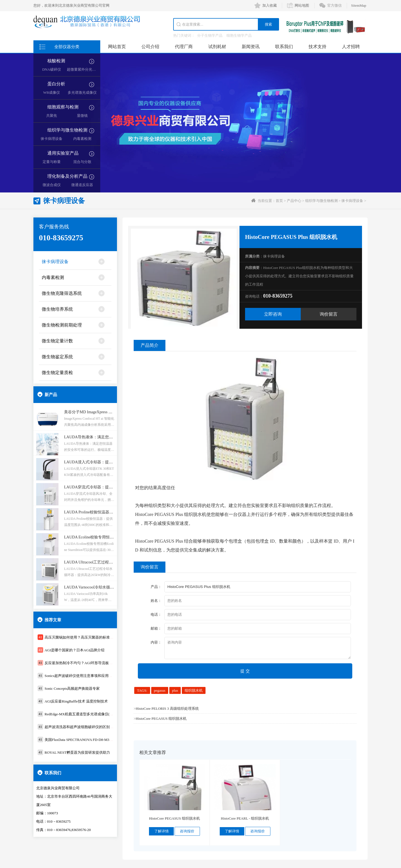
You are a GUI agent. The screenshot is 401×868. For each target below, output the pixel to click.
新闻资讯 (251, 47)
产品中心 (294, 201)
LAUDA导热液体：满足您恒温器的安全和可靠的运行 (110, 437)
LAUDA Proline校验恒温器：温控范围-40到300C (105, 512)
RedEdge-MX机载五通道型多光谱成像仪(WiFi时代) (85, 714)
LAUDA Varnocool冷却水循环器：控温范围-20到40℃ (109, 587)
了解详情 (162, 831)
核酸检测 (56, 61)
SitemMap (359, 5)
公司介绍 (150, 47)
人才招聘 (351, 47)
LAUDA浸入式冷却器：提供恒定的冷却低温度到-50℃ (110, 462)
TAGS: (142, 690)
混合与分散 (82, 162)
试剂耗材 (217, 47)
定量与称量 (52, 162)
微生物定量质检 (57, 373)
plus (175, 690)
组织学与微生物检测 (67, 130)
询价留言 (329, 314)
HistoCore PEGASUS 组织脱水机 (161, 719)
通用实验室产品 (63, 153)
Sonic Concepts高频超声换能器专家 (72, 688)
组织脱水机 (194, 690)
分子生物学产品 (210, 35)
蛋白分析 (56, 84)
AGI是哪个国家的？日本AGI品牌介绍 (74, 650)
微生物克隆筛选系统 (62, 293)
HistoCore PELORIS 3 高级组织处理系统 (167, 709)
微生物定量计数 (57, 341)
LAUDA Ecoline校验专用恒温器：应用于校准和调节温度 (112, 537)
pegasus (160, 690)
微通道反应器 (82, 185)
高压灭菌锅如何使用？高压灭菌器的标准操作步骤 (84, 637)
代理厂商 (184, 47)
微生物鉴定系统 (57, 357)
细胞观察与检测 (63, 107)
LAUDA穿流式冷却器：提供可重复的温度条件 (104, 487)
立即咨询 (273, 314)
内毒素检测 (82, 139)
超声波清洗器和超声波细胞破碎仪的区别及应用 (83, 727)
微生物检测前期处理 (62, 325)
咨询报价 (187, 831)
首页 (279, 201)
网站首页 (117, 47)
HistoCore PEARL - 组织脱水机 (245, 818)
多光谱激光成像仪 (82, 92)
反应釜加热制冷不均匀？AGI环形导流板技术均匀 (84, 663)
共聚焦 (52, 116)
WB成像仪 (52, 92)
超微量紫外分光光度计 (85, 69)
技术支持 (317, 47)
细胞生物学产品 (239, 35)
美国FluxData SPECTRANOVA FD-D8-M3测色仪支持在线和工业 (95, 740)
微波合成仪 (52, 185)
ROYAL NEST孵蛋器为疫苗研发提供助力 (77, 752)
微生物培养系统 (57, 309)
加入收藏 (270, 5)
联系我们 (284, 47)
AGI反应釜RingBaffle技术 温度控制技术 (76, 701)
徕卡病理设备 (52, 139)
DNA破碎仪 (51, 69)
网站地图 (302, 5)
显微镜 (82, 116)
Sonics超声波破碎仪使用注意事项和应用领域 (80, 676)
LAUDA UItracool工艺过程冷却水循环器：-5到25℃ (107, 562)
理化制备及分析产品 (67, 176)
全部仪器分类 (67, 47)
